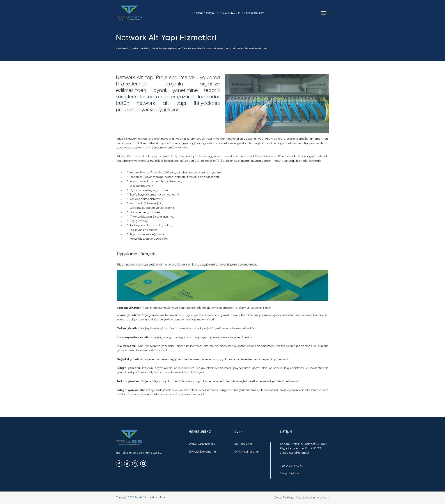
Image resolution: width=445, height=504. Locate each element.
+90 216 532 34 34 (229, 13)
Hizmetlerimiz (140, 49)
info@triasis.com (253, 13)
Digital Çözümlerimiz (202, 444)
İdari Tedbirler (243, 444)
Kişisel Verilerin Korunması (313, 498)
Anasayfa (122, 49)
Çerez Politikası (284, 498)
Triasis (138, 497)
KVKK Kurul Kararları (247, 452)
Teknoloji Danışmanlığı (166, 49)
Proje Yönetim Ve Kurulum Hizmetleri (206, 49)
